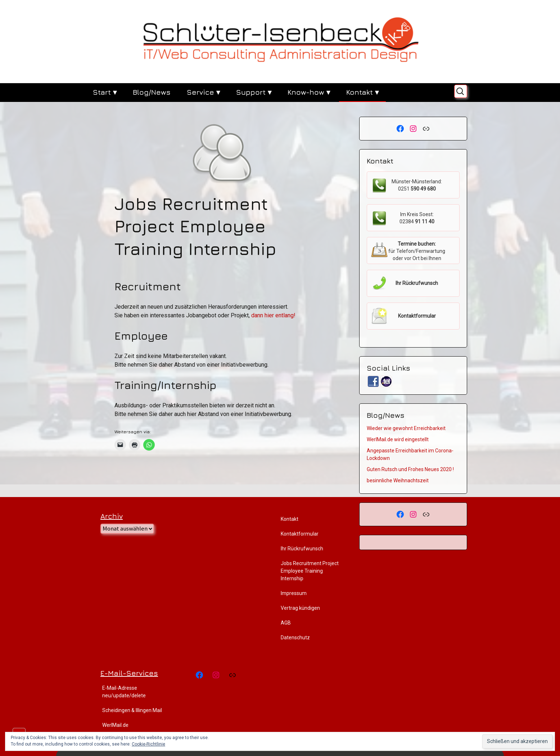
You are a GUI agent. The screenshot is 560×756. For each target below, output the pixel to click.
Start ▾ (105, 92)
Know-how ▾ (309, 92)
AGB (286, 623)
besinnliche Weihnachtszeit (398, 480)
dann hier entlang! (273, 315)
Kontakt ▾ (362, 92)
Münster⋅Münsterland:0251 (417, 185)
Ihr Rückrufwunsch (302, 549)
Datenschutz (295, 638)
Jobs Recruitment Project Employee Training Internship (310, 571)
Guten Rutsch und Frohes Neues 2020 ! (410, 469)
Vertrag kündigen (300, 608)
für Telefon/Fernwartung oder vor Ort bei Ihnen (417, 251)
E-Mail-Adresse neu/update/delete (124, 692)
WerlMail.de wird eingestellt (398, 439)
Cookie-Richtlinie (148, 744)
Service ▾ (203, 92)
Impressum (294, 593)
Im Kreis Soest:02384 (417, 218)
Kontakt (290, 519)
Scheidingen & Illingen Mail (132, 710)
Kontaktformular (300, 534)
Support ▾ (254, 92)
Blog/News (152, 92)
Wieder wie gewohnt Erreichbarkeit (406, 428)
